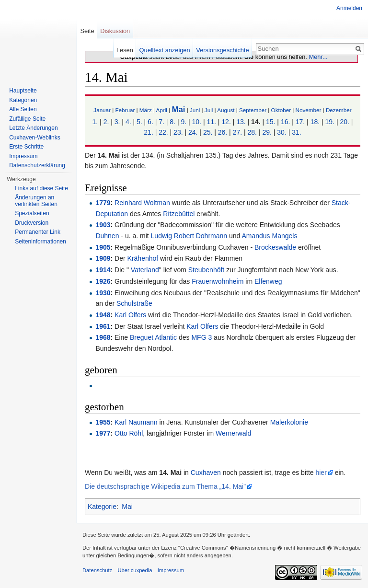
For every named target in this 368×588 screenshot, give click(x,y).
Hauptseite (23, 91)
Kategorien (23, 100)
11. (211, 122)
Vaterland (144, 270)
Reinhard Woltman (142, 203)
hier (321, 473)
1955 (103, 422)
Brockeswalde (275, 247)
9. (184, 122)
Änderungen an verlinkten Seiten (36, 201)
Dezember (339, 110)
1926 (103, 281)
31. (296, 132)
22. (163, 132)
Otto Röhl (129, 433)
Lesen (125, 50)
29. (267, 132)
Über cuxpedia (135, 570)
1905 (103, 247)
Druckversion (32, 223)
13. (241, 122)
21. (148, 132)
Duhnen (107, 236)
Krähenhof (143, 258)
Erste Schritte (26, 147)
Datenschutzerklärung (37, 165)
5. (139, 122)
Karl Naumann (136, 422)
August (226, 110)
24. (193, 132)
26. (223, 132)
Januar (102, 110)
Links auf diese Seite (41, 188)
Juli (209, 110)
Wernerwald (233, 433)
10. (197, 122)
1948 (103, 315)
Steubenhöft (207, 270)
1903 (103, 225)
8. (172, 122)
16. (285, 122)
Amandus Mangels (269, 236)
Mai (178, 110)
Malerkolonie (289, 422)
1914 (103, 270)
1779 (103, 203)
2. (106, 122)
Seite (87, 31)
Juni (195, 110)
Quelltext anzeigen (165, 50)
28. (252, 132)
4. (128, 122)
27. (237, 132)
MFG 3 (201, 337)
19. (330, 122)
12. (226, 122)
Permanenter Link (38, 232)
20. (344, 122)
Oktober (281, 110)
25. (208, 132)
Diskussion (115, 31)
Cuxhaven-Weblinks (35, 138)
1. (95, 122)
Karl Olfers (130, 315)
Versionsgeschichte (222, 50)
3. (117, 122)
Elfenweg (268, 281)
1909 (103, 258)
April (162, 110)
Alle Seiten (23, 109)
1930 (103, 293)
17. (300, 122)
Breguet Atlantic (153, 337)
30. (282, 132)
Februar (125, 110)
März (146, 110)
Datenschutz (97, 570)
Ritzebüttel (179, 214)
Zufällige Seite (27, 119)
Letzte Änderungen (33, 128)
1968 (103, 337)
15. (270, 122)
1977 (103, 433)
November (309, 110)
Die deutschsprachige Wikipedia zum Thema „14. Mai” (165, 486)
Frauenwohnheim (218, 281)
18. (315, 122)
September (253, 110)
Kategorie (102, 507)
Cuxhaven (206, 473)
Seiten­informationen (40, 242)
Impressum (23, 156)
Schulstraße (134, 303)
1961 (103, 326)
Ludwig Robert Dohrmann (189, 236)
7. (161, 122)
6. (150, 122)
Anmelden (349, 8)
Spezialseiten (32, 213)
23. (178, 132)
